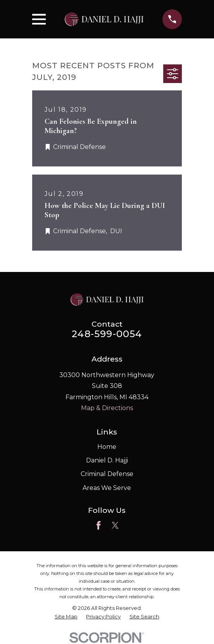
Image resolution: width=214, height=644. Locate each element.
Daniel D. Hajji (107, 460)
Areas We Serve (107, 488)
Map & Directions (107, 408)
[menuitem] (66, 617)
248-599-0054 (107, 334)
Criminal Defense (107, 474)
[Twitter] (115, 525)
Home (107, 447)
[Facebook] (98, 525)
